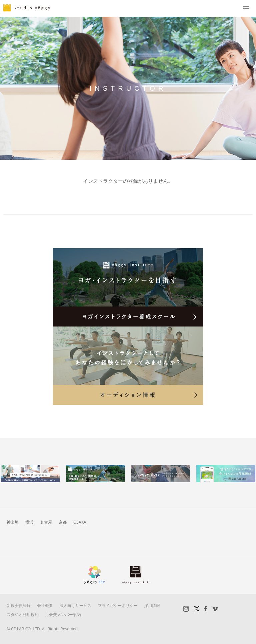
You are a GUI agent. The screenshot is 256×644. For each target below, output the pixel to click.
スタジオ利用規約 (23, 614)
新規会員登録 (19, 605)
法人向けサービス (75, 605)
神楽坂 (13, 522)
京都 (63, 522)
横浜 (29, 522)
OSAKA (80, 522)
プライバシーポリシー (118, 605)
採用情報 (152, 605)
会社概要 (45, 605)
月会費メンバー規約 (63, 614)
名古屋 (46, 522)
